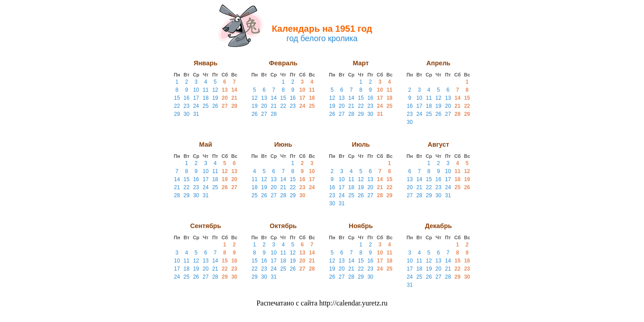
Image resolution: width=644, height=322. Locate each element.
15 (177, 98)
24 (196, 106)
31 (196, 114)
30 (186, 114)
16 (186, 98)
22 (177, 106)
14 (234, 90)
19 (215, 98)
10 (196, 90)
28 (234, 106)
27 (225, 106)
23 (186, 106)
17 (196, 98)
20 (225, 98)
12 (215, 90)
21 (234, 98)
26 (215, 106)
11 (205, 90)
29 (177, 114)
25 (205, 106)
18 (205, 98)
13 (225, 90)
